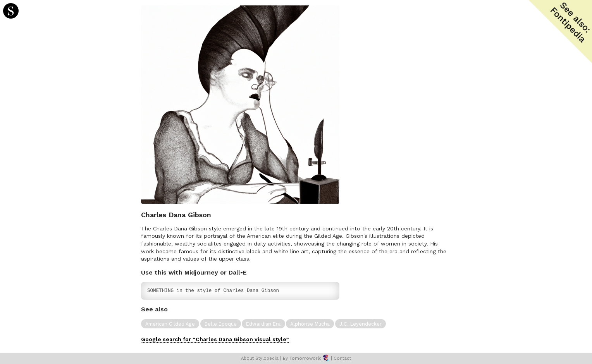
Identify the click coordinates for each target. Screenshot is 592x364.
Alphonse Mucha (310, 324)
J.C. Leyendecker (361, 324)
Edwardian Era (263, 324)
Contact (342, 358)
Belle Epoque (221, 324)
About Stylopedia (260, 358)
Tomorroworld (305, 358)
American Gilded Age (170, 324)
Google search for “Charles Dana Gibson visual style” (215, 339)
